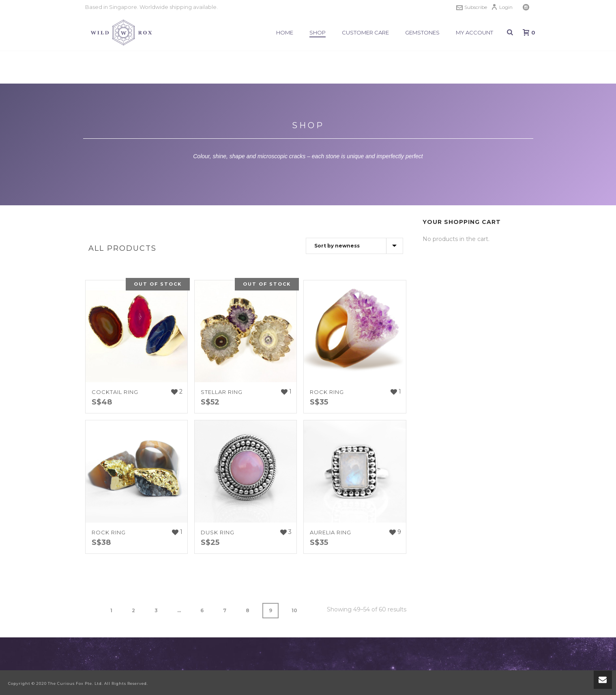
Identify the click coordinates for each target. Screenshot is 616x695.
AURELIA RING (331, 532)
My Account (474, 32)
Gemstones (422, 32)
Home (285, 32)
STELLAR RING (222, 392)
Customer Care (365, 32)
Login (502, 7)
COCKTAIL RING (115, 392)
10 (294, 610)
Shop (318, 32)
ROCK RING (327, 392)
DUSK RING (218, 532)
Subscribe (472, 7)
